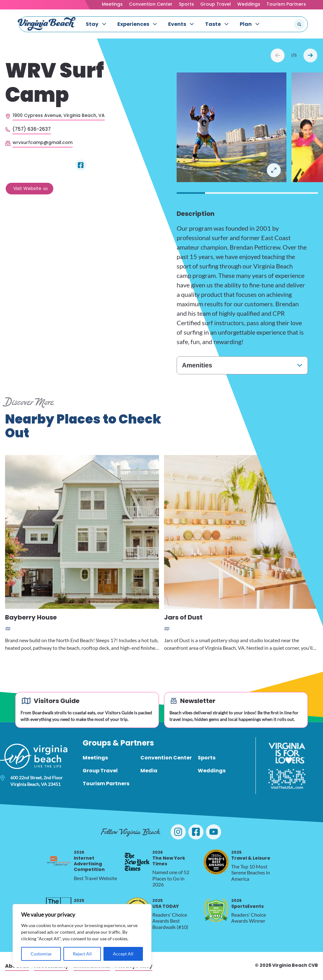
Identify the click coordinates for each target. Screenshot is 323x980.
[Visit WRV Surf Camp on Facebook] (81, 165)
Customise (41, 954)
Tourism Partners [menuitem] (106, 784)
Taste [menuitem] (213, 24)
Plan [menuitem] (246, 24)
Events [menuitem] (177, 24)
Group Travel (216, 4)
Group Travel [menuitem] (100, 771)
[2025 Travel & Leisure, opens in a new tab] (216, 862)
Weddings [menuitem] (212, 771)
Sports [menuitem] (207, 758)
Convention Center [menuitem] (166, 758)
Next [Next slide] (310, 55)
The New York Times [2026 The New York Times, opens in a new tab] (169, 858)
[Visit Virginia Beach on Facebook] (196, 832)
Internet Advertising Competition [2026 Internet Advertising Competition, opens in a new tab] (89, 861)
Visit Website (27, 188)
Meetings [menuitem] (95, 758)
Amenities (197, 365)
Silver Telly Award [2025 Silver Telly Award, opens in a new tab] (95, 904)
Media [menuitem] (149, 771)
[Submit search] (299, 24)
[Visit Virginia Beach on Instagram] (178, 832)
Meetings (112, 4)
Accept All (123, 954)
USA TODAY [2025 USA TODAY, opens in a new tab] (166, 904)
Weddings (249, 4)
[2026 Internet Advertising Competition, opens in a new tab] (59, 862)
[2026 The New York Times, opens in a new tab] (137, 862)
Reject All (82, 954)
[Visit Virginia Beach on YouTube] (214, 832)
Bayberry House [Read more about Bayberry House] (31, 618)
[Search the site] (278, 24)
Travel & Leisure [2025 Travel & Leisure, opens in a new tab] (251, 855)
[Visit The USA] (287, 779)
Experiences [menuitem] (133, 24)
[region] (82, 936)
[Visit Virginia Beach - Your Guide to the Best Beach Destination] (47, 24)
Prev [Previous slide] (278, 55)
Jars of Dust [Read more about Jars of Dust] (183, 618)
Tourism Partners (286, 4)
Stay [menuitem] (92, 24)
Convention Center (151, 4)
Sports (186, 4)
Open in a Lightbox (274, 170)
